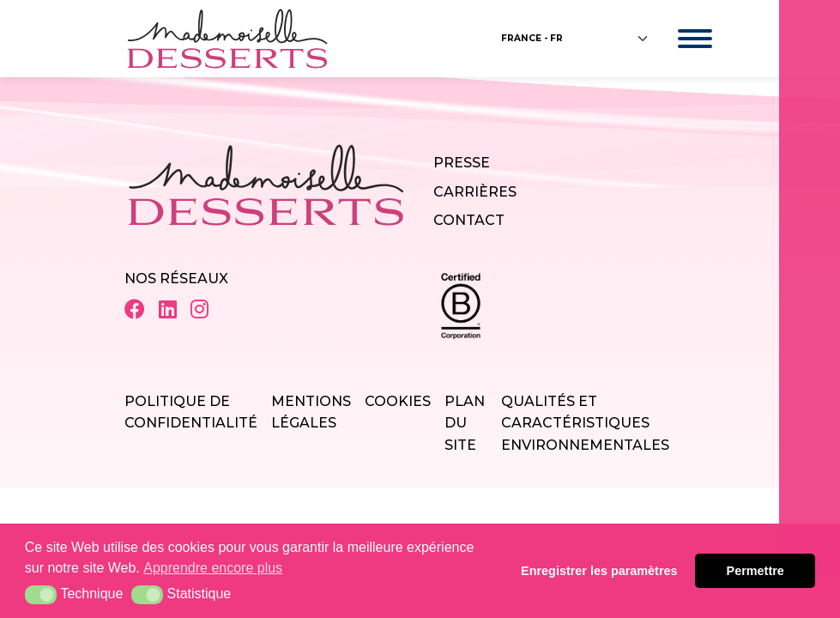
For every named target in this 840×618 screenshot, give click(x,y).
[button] (41, 595)
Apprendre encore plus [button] (213, 568)
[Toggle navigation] (678, 39)
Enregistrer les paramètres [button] (599, 571)
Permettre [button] (755, 571)
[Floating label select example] (575, 39)
